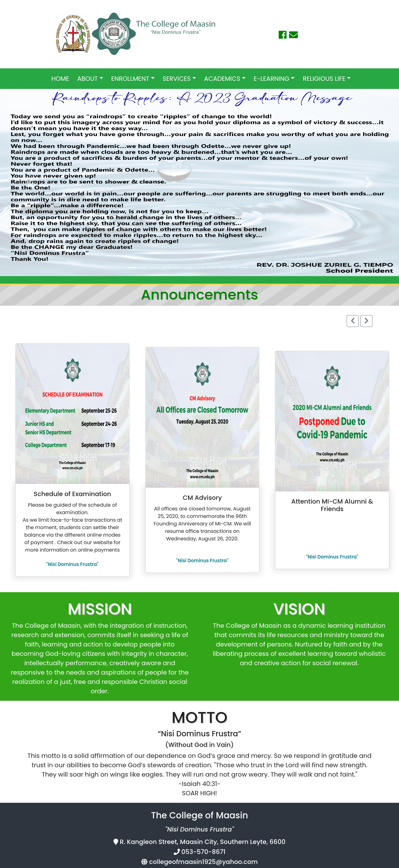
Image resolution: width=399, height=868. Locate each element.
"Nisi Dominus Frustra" (72, 564)
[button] (30, 183)
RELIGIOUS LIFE (324, 79)
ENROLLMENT (130, 79)
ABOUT (88, 79)
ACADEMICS (222, 79)
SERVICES (177, 79)
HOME (60, 79)
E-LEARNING (272, 79)
